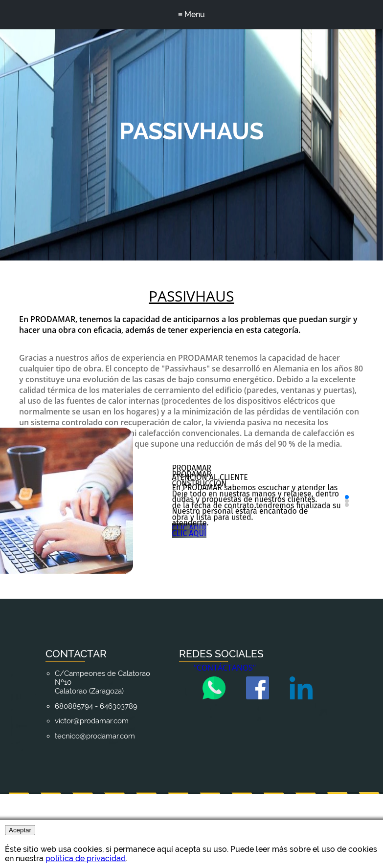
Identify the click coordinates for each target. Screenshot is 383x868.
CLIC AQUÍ (221, 632)
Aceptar (20, 830)
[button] (346, 570)
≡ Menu (191, 14)
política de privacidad (86, 858)
